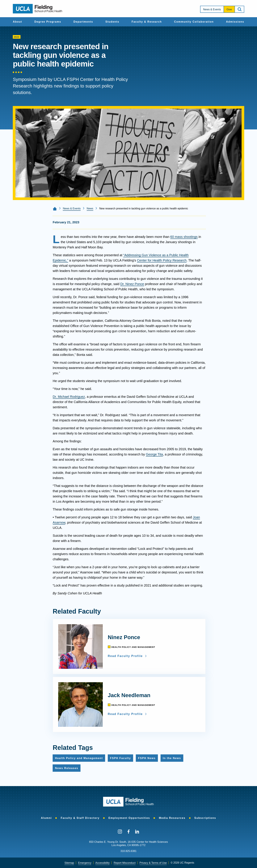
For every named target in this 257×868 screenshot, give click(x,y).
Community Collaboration (194, 22)
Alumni (46, 818)
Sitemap (69, 863)
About (17, 22)
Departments (83, 22)
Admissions (235, 22)
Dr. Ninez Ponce (132, 284)
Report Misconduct (124, 863)
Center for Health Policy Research (162, 260)
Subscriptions (205, 818)
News (90, 208)
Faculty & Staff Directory (80, 818)
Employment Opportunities (129, 818)
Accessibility (103, 863)
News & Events (212, 9)
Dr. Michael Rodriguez (69, 397)
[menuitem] (17, 22)
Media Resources (172, 818)
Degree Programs (48, 22)
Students (112, 22)
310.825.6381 (128, 851)
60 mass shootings (184, 237)
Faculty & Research (147, 22)
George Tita (154, 454)
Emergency (85, 863)
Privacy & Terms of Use (153, 863)
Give (229, 9)
